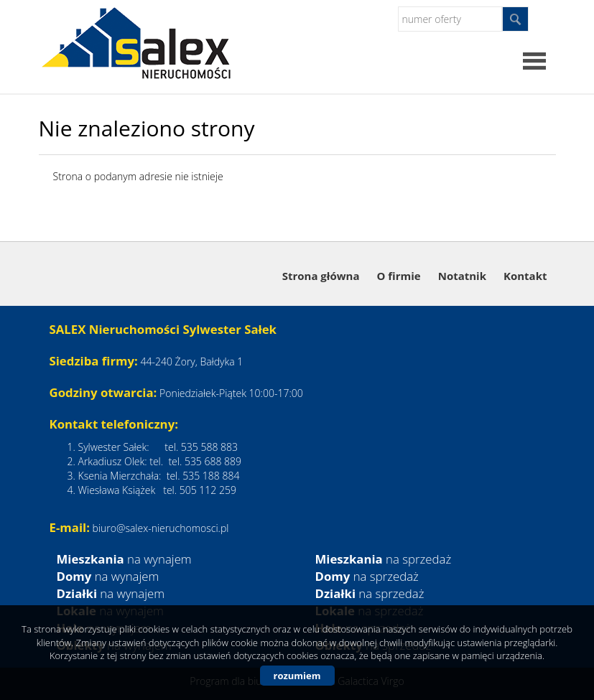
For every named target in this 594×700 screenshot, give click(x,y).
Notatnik (462, 276)
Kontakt (525, 276)
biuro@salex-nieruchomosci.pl (161, 528)
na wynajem (124, 559)
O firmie (398, 276)
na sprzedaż (384, 559)
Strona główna (321, 276)
